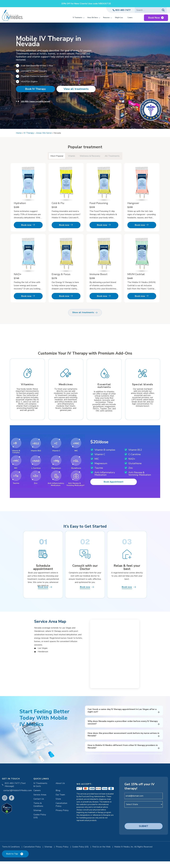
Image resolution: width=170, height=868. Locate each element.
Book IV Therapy (35, 89)
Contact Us (39, 806)
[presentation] (145, 822)
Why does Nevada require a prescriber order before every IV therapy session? (123, 730)
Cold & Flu (58, 203)
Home (19, 133)
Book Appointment (114, 484)
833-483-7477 (123, 10)
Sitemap (37, 818)
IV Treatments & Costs (40, 792)
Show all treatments (85, 313)
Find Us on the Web (102, 854)
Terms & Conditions (38, 812)
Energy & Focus (61, 274)
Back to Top (12, 860)
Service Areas (40, 802)
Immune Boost (98, 274)
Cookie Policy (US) (40, 824)
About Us (60, 791)
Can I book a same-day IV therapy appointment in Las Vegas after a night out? (122, 718)
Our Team (60, 802)
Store (58, 806)
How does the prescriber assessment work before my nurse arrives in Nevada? (123, 742)
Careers (37, 798)
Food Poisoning (99, 203)
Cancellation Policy (61, 812)
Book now (26, 225)
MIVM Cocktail (136, 274)
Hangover (133, 203)
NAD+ (18, 274)
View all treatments (76, 89)
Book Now (154, 18)
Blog (58, 798)
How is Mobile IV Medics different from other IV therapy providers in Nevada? (123, 754)
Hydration (20, 203)
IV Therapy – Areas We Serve (38, 133)
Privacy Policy (62, 818)
